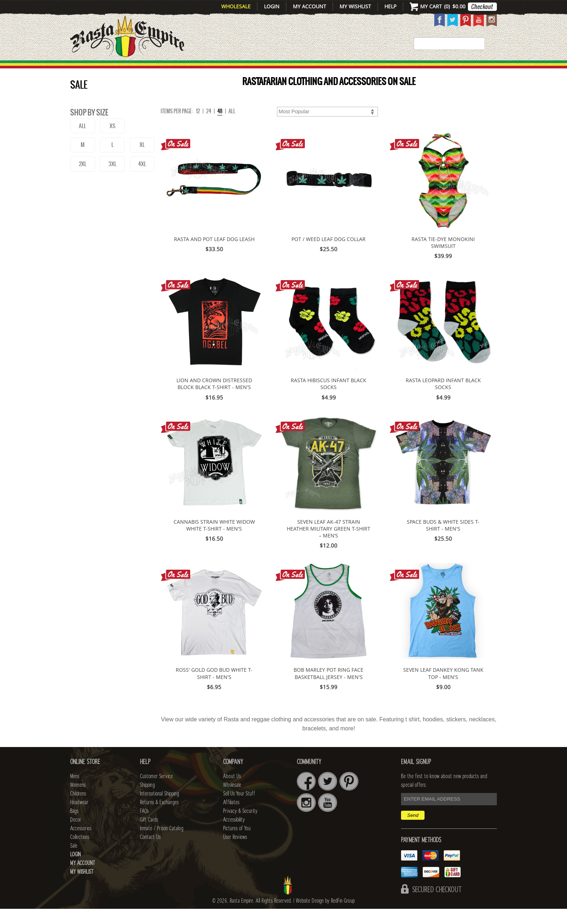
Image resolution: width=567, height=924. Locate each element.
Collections (450, 69)
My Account (310, 6)
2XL (83, 179)
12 (198, 126)
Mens (148, 69)
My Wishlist (355, 6)
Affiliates (231, 818)
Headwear (79, 818)
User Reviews (235, 852)
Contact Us (150, 852)
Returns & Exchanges (159, 818)
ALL (82, 141)
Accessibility (234, 835)
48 (220, 126)
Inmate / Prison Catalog (162, 844)
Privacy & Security (240, 826)
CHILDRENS (227, 69)
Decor (346, 69)
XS (112, 141)
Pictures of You (237, 844)
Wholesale (236, 6)
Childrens (78, 809)
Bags (316, 69)
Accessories (391, 69)
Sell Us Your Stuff (239, 809)
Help (390, 6)
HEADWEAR (277, 69)
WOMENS (181, 69)
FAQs (144, 826)
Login (272, 6)
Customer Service (156, 792)
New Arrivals (101, 69)
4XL (142, 179)
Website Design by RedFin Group (325, 916)
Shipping (147, 800)
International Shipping (159, 809)
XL (142, 160)
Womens (78, 800)
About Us (232, 792)
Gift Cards (149, 835)
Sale (487, 69)
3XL (112, 179)
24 (209, 126)
